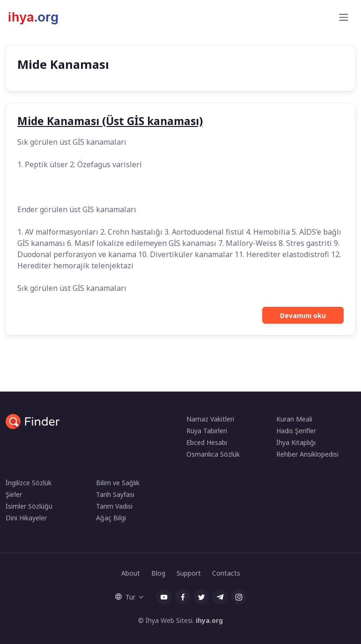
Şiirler (14, 494)
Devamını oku (303, 315)
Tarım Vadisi (114, 506)
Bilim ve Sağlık (118, 483)
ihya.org (209, 620)
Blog (158, 573)
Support (189, 573)
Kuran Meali (294, 419)
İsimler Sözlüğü (29, 506)
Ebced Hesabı (207, 442)
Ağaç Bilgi (111, 518)
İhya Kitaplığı (296, 442)
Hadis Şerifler (296, 431)
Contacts (226, 573)
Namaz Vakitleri (210, 419)
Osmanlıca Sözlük (213, 454)
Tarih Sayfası (115, 494)
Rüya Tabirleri (207, 431)
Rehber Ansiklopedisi (307, 454)
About (131, 573)
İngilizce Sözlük (29, 483)
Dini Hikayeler (26, 518)
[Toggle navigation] (344, 17)
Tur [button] (125, 597)
